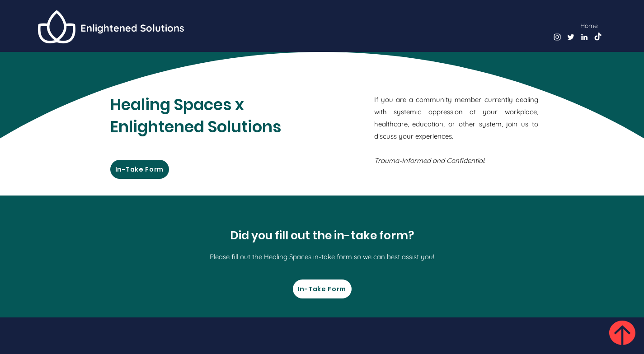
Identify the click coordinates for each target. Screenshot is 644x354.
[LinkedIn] (584, 37)
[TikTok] (598, 37)
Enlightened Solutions (132, 28)
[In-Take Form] (140, 169)
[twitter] (571, 37)
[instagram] (557, 37)
